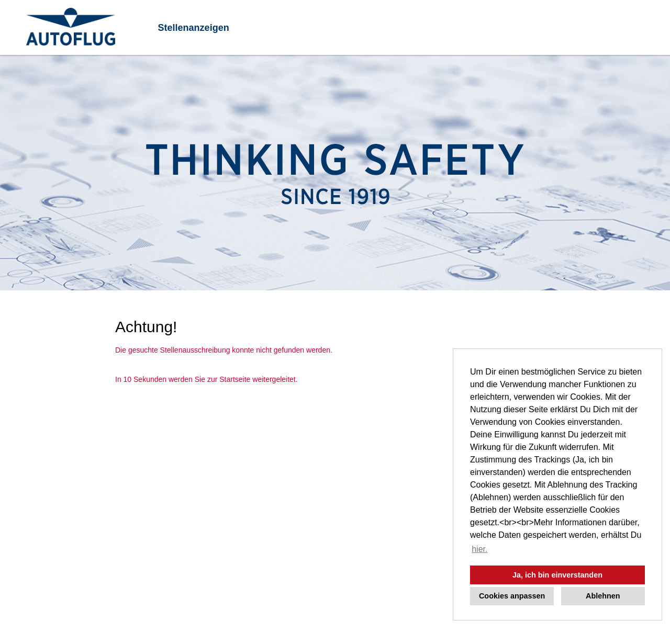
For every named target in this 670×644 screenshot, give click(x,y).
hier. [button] (479, 549)
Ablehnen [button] (603, 596)
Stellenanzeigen (194, 28)
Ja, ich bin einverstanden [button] (557, 575)
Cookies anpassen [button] (512, 596)
